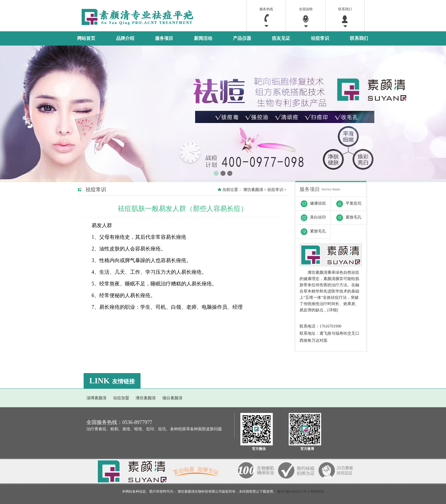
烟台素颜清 (172, 398)
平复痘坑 (346, 202)
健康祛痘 (311, 202)
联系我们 (359, 38)
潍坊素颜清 (253, 190)
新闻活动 (203, 38)
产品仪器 (242, 38)
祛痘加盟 (121, 398)
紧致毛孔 (346, 216)
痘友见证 (281, 38)
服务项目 (164, 38)
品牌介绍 (125, 38)
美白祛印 (311, 216)
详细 (333, 310)
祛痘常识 (320, 38)
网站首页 (86, 38)
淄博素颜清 (96, 398)
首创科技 (317, 491)
